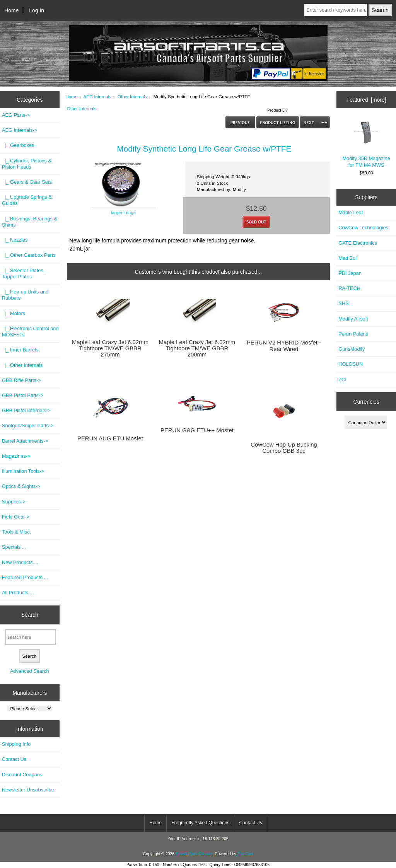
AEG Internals (97, 96)
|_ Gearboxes (18, 145)
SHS (343, 303)
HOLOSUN (351, 364)
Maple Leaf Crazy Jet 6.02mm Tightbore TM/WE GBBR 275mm (110, 348)
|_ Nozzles (15, 240)
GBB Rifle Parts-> (21, 380)
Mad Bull (348, 258)
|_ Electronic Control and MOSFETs (30, 332)
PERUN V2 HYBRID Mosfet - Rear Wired (284, 346)
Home (11, 10)
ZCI (342, 379)
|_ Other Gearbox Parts (29, 255)
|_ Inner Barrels (20, 350)
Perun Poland (353, 334)
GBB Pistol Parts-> (23, 395)
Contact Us (14, 759)
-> (20, 130)
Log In (37, 10)
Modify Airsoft (353, 319)
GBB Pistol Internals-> (26, 410)
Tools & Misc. (16, 532)
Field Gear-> (16, 517)
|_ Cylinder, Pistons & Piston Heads (27, 164)
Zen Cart (245, 854)
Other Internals (132, 96)
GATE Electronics (358, 243)
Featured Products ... (25, 577)
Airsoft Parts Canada (194, 854)
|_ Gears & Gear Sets (27, 182)
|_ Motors (14, 313)
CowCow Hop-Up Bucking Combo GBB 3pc (284, 448)
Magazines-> (16, 456)
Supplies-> (14, 502)
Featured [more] (366, 100)
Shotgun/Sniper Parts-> (28, 425)
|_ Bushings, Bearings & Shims (30, 222)
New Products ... (20, 562)
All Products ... (18, 593)
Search (30, 615)
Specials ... (14, 547)
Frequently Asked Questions (200, 823)
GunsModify (352, 349)
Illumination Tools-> (23, 471)
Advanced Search (30, 671)
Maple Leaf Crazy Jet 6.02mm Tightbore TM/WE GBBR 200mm (197, 348)
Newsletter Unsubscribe (28, 790)
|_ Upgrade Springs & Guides (27, 200)
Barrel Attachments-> (25, 441)
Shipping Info (16, 744)
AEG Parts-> (16, 115)
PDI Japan (350, 273)
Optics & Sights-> (21, 486)
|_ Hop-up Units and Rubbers (25, 295)
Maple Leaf (351, 212)
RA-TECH (349, 288)
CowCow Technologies (363, 228)
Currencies (366, 401)
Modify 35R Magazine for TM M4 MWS (366, 143)
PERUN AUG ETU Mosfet (110, 438)
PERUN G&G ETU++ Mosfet (197, 430)
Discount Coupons (22, 775)
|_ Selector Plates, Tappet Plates (23, 274)
